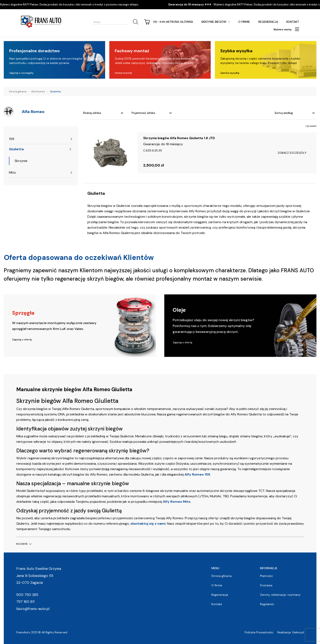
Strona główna (180, 22)
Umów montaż (123, 73)
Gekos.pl (298, 632)
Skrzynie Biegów (214, 22)
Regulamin (267, 604)
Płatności (266, 576)
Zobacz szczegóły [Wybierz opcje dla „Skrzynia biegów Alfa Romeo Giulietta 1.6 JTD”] (292, 153)
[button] (24, 544)
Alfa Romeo (38, 92)
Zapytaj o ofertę (22, 340)
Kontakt (293, 22)
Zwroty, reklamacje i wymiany (280, 595)
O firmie (244, 22)
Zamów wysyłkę (230, 73)
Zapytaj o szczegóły (21, 73)
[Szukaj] (135, 22)
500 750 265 (27, 595)
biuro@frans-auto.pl (33, 609)
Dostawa (266, 585)
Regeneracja (268, 22)
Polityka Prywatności (259, 632)
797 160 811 (25, 602)
